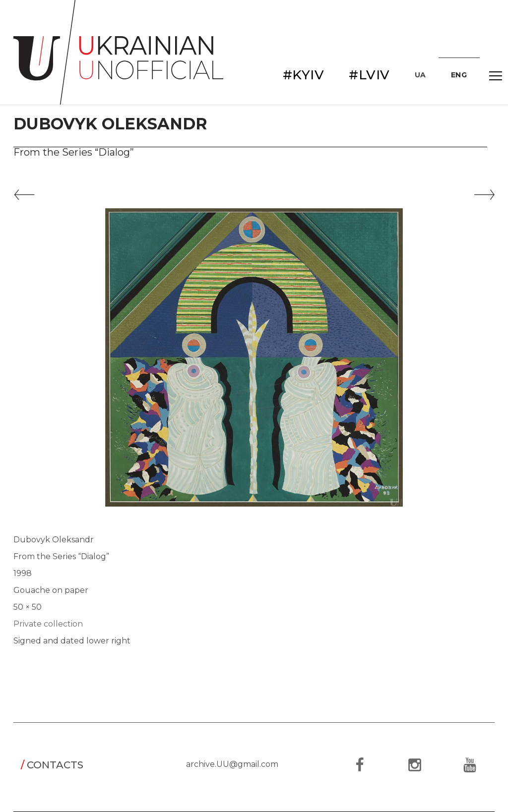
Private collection (48, 624)
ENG (459, 75)
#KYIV (304, 75)
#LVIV (369, 75)
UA (420, 75)
